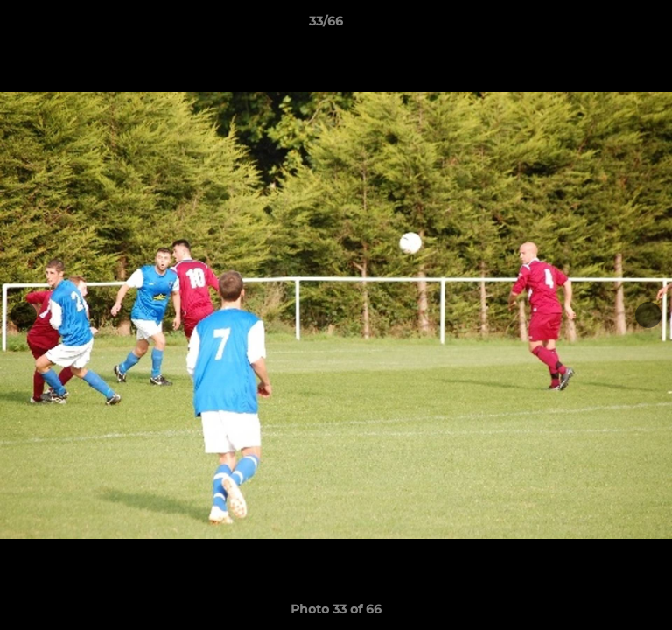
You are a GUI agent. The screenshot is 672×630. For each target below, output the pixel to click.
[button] (609, 25)
